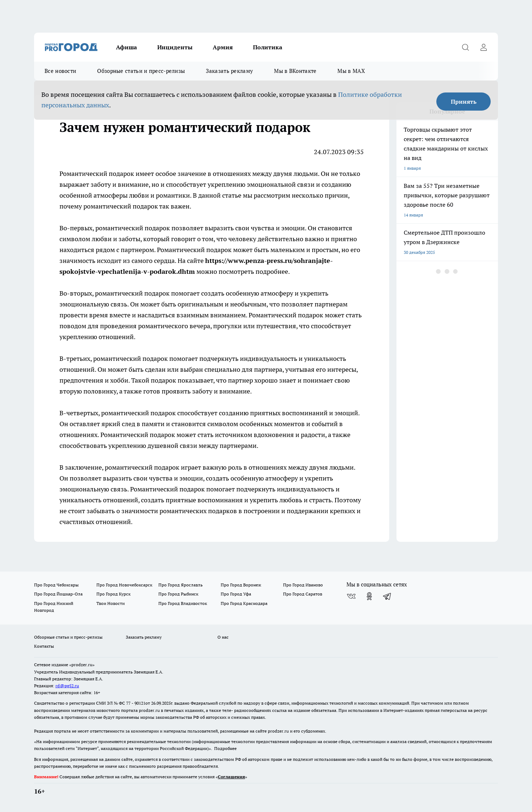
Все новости (60, 71)
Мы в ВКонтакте (295, 71)
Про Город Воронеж (241, 585)
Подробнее (225, 748)
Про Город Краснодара (244, 603)
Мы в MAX (351, 71)
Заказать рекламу (229, 71)
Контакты (44, 646)
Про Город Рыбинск (178, 594)
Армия (223, 47)
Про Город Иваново (303, 585)
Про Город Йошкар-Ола (58, 594)
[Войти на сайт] (483, 47)
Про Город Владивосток (183, 603)
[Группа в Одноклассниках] (369, 596)
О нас (223, 637)
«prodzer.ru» (82, 665)
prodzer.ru (149, 710)
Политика (268, 47)
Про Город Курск (113, 594)
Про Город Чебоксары (56, 585)
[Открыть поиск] (465, 47)
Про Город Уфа (236, 594)
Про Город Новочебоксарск (124, 585)
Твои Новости (111, 603)
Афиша (126, 47)
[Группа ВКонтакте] (351, 596)
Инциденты (175, 47)
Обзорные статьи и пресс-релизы (141, 71)
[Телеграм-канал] (387, 596)
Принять (464, 102)
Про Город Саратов (303, 594)
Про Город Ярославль (180, 585)
